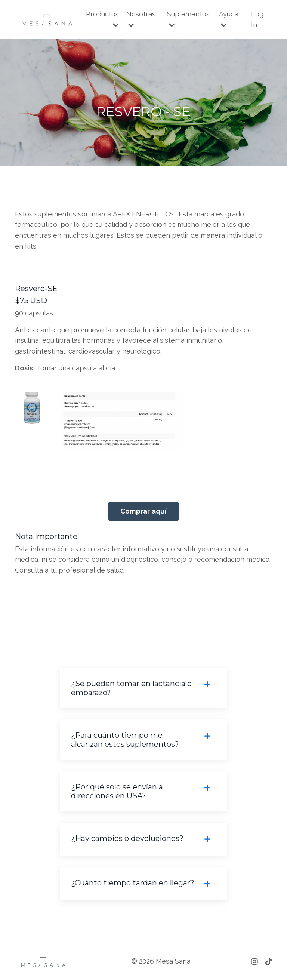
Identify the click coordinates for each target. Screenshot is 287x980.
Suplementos (188, 19)
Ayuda (229, 19)
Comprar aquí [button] (143, 511)
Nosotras (141, 19)
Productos (102, 19)
